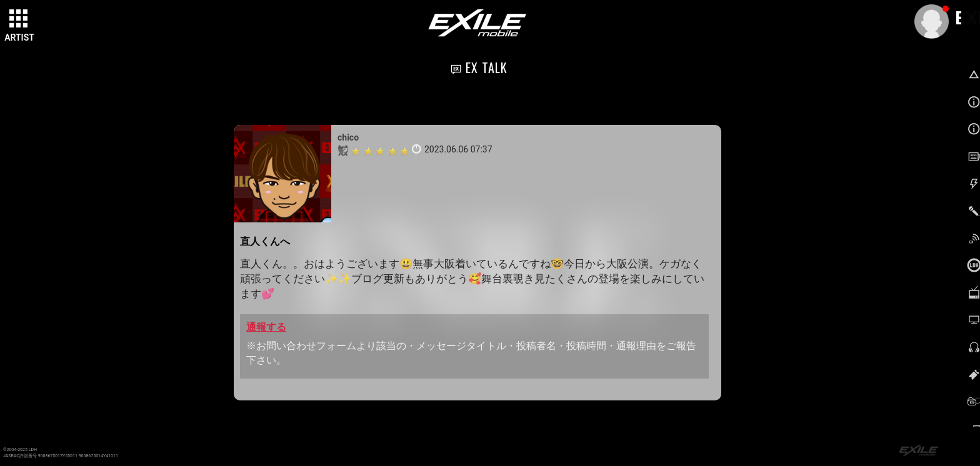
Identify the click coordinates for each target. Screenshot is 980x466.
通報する (266, 327)
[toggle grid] (19, 19)
